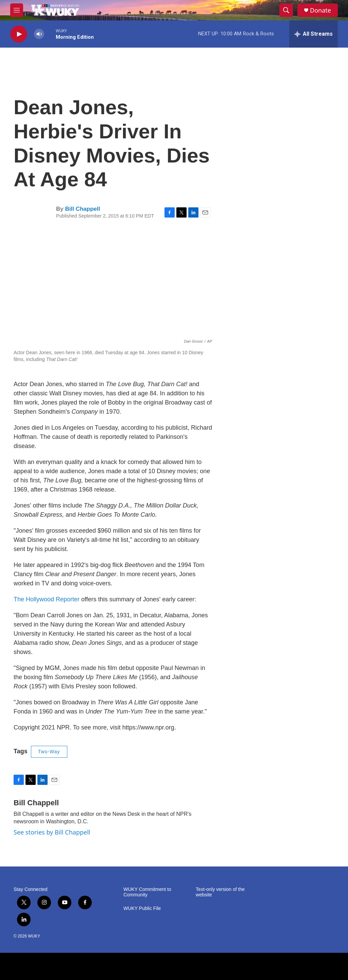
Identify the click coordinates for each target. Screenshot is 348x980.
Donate (320, 10)
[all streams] (314, 34)
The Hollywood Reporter (47, 599)
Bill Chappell (82, 209)
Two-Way (49, 752)
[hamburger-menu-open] (17, 10)
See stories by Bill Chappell (52, 832)
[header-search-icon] (286, 10)
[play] (19, 34)
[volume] (39, 34)
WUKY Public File (142, 908)
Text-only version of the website (220, 892)
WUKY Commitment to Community (147, 892)
